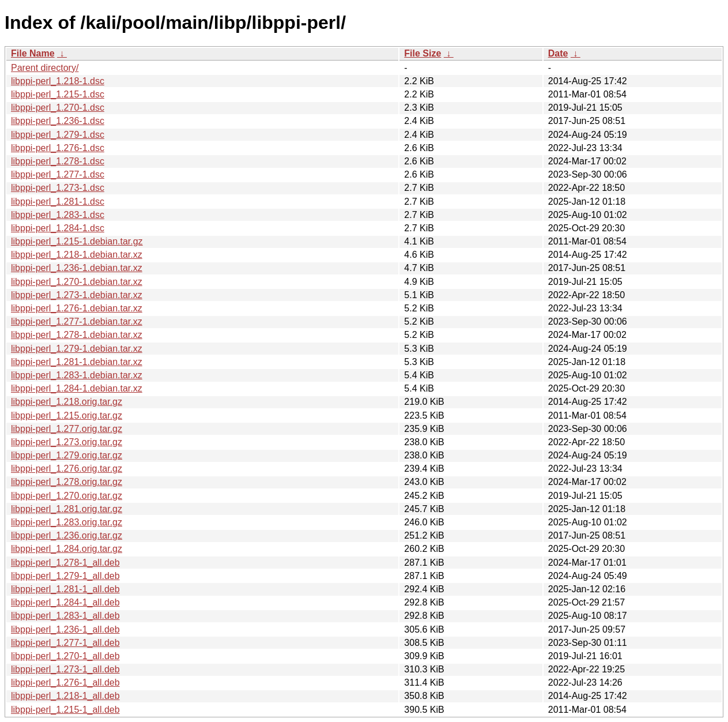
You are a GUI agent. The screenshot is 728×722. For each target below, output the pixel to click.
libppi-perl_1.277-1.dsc (58, 174)
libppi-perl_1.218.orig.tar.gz (67, 402)
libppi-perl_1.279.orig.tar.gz (67, 455)
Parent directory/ (45, 68)
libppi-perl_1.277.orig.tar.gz (67, 429)
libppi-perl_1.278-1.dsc (58, 161)
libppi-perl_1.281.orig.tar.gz (67, 509)
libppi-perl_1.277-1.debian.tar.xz (77, 321)
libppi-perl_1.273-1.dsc (58, 188)
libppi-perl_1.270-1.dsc (58, 108)
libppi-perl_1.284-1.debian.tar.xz (77, 388)
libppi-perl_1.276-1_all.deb (65, 682)
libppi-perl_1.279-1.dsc (58, 135)
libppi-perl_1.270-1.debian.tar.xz (77, 282)
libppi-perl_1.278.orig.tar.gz (67, 482)
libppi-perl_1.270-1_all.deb (65, 656)
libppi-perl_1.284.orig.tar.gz (67, 549)
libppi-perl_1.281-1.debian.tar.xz (77, 362)
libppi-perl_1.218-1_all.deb (65, 696)
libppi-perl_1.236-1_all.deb (65, 629)
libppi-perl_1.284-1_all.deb (65, 602)
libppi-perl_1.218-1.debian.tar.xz (77, 255)
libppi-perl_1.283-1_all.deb (65, 616)
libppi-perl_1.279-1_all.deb (65, 576)
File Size (423, 53)
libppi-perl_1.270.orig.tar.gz (67, 496)
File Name (33, 53)
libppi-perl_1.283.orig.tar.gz (67, 522)
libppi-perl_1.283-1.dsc (58, 215)
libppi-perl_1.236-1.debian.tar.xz (77, 268)
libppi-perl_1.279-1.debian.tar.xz (77, 349)
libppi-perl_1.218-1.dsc (58, 81)
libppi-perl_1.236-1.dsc (58, 121)
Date (558, 53)
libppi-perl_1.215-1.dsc (58, 94)
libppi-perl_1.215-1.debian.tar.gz (77, 241)
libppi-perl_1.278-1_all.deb (65, 563)
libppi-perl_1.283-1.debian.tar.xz (77, 375)
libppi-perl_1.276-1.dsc (58, 148)
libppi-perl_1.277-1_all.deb (65, 643)
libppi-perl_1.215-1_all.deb (65, 710)
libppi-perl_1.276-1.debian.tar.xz (77, 308)
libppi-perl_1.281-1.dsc (58, 202)
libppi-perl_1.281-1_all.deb (65, 589)
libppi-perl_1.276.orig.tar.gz (67, 469)
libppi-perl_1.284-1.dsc (58, 228)
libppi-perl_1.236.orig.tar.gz (67, 535)
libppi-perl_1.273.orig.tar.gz (67, 442)
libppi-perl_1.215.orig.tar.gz (67, 415)
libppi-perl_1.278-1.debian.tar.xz (77, 335)
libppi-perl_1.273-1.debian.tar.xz (77, 295)
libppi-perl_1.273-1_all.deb (65, 669)
